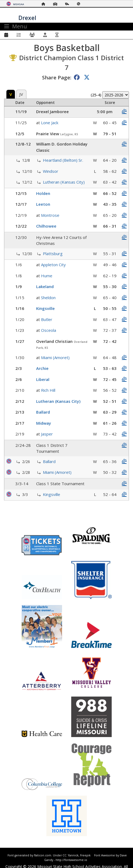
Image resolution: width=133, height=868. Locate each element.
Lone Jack (50, 123)
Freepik (85, 855)
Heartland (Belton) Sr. (63, 160)
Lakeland (45, 286)
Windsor (51, 171)
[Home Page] (45, 4)
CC (64, 855)
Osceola (49, 330)
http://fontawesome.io (71, 860)
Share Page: (57, 77)
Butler (47, 319)
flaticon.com (43, 855)
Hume (47, 276)
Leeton (43, 204)
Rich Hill (48, 390)
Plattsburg (53, 254)
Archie (42, 368)
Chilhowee (46, 226)
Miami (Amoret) (55, 357)
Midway (44, 423)
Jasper (47, 434)
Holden (43, 193)
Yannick (73, 855)
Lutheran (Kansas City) (64, 182)
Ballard (43, 412)
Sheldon (48, 298)
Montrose (50, 215)
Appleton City (53, 265)
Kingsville (45, 308)
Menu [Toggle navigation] (16, 26)
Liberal (43, 379)
